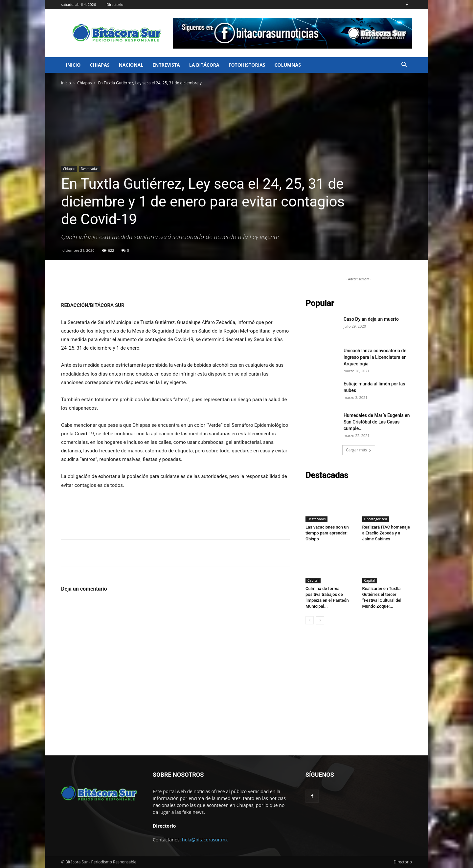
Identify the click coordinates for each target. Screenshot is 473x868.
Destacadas (90, 169)
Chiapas (100, 65)
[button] (404, 65)
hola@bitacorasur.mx (205, 840)
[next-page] (320, 620)
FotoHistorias (247, 65)
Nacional (131, 65)
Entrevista (166, 65)
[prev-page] (310, 620)
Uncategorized (376, 519)
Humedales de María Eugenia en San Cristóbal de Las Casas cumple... (377, 422)
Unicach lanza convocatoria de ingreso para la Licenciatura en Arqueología (375, 357)
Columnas (288, 65)
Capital (313, 580)
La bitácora (204, 65)
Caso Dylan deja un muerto (371, 319)
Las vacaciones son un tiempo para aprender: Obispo (327, 533)
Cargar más (359, 450)
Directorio (115, 4)
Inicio (73, 65)
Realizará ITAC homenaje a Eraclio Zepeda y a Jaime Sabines (386, 533)
